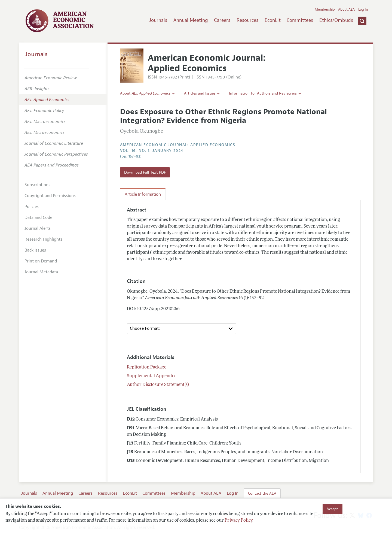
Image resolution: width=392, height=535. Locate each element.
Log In (363, 10)
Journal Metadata (41, 272)
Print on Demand (41, 261)
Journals (158, 20)
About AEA (346, 10)
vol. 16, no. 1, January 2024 (152, 151)
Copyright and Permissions (50, 196)
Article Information (143, 194)
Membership (325, 10)
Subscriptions (37, 185)
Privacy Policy (238, 521)
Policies (32, 207)
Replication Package (147, 367)
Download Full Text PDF (145, 172)
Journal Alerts (38, 228)
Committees (300, 20)
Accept (332, 509)
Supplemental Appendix (151, 376)
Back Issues (35, 250)
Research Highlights (43, 239)
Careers (222, 20)
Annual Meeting (191, 20)
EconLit (273, 20)
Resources (247, 20)
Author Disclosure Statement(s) (158, 385)
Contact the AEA (262, 493)
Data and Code (38, 217)
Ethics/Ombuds (336, 20)
